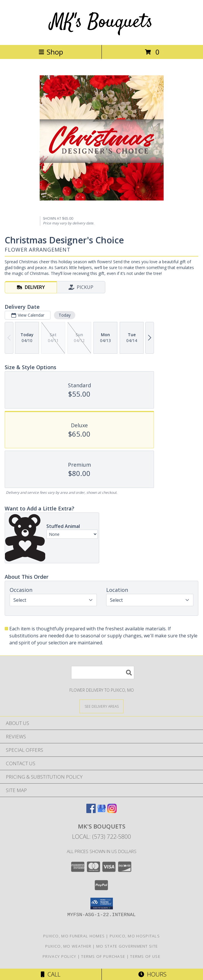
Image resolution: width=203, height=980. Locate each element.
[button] (102, 904)
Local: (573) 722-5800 (101, 837)
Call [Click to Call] (51, 974)
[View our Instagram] (112, 811)
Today (65, 315)
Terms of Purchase (103, 956)
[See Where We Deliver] (101, 706)
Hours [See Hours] (152, 974)
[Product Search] (103, 673)
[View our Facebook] (91, 811)
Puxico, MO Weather (68, 946)
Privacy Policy (59, 956)
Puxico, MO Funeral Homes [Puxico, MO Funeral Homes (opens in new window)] (74, 936)
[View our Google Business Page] (101, 811)
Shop (51, 52)
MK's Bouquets (101, 22)
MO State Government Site (127, 946)
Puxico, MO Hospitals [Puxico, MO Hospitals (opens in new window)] (135, 936)
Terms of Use (145, 956)
